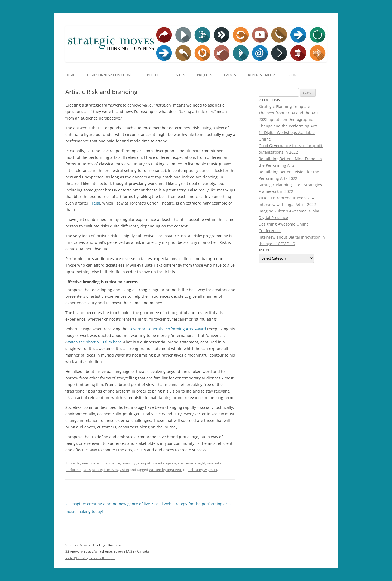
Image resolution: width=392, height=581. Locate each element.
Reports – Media (262, 75)
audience (113, 463)
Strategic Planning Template (284, 106)
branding (129, 463)
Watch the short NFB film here (94, 342)
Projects (205, 75)
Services (178, 75)
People (153, 75)
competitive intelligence (157, 463)
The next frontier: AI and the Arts (289, 113)
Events (230, 75)
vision (124, 470)
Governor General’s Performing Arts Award (167, 329)
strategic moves (105, 470)
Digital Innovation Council (111, 75)
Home (70, 75)
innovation (216, 463)
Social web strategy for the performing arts (194, 504)
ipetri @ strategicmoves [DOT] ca (90, 558)
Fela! (96, 203)
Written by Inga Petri (166, 470)
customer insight (192, 463)
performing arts (78, 470)
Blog (292, 75)
